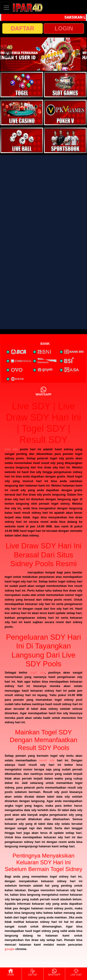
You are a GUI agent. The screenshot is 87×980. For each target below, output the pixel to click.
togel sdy (37, 673)
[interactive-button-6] (65, 140)
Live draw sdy (15, 572)
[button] (8, 54)
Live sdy (11, 449)
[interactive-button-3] (22, 112)
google (10, 949)
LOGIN (64, 28)
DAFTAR (23, 28)
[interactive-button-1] (22, 85)
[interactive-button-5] (22, 140)
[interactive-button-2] (65, 85)
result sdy (47, 760)
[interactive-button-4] (65, 112)
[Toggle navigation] (6, 8)
